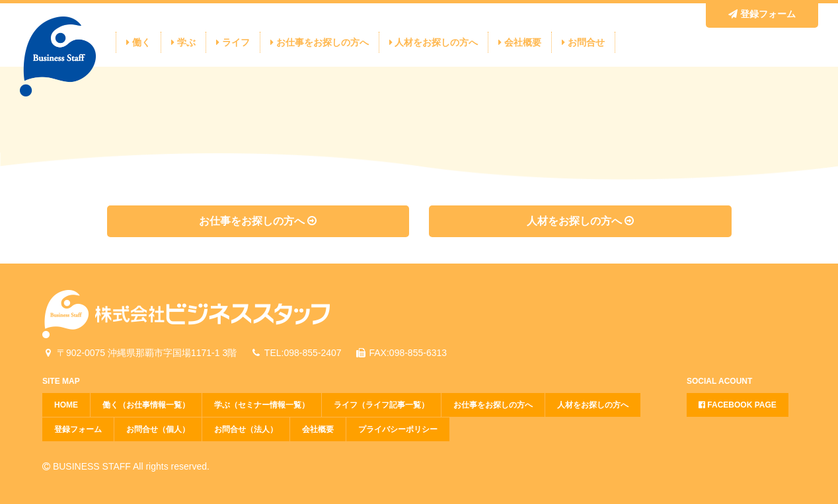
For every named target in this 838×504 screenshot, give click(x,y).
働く (138, 42)
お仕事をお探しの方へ (320, 42)
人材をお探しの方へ (434, 42)
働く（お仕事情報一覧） (146, 405)
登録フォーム (762, 14)
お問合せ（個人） (158, 429)
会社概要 (520, 42)
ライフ (233, 42)
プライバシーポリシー (398, 429)
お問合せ (583, 42)
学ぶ (183, 42)
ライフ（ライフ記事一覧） (381, 405)
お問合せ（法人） (246, 429)
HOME (66, 405)
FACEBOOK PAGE (738, 405)
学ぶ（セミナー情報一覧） (262, 405)
